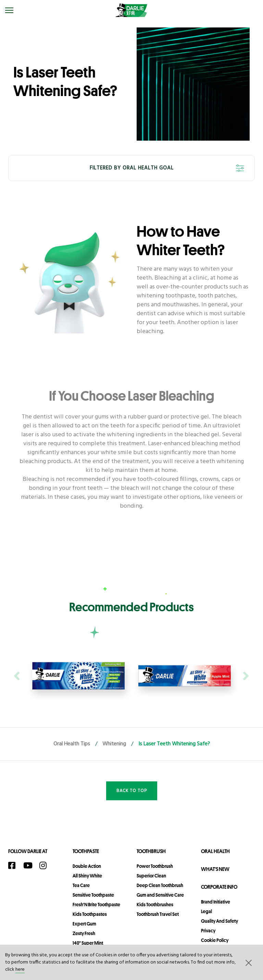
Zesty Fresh (84, 933)
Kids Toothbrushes (155, 905)
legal (206, 911)
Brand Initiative (216, 902)
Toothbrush (151, 851)
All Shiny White (87, 876)
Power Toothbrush (155, 866)
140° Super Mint (88, 943)
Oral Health (215, 851)
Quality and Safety (220, 921)
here (20, 970)
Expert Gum (84, 924)
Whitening (114, 744)
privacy (208, 931)
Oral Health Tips (72, 744)
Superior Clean (151, 876)
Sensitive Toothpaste (93, 895)
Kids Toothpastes (90, 914)
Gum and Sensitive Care (160, 895)
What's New (215, 869)
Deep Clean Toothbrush (160, 885)
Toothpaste (86, 851)
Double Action (87, 866)
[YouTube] (30, 865)
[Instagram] (45, 865)
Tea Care (81, 885)
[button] (248, 963)
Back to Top (132, 791)
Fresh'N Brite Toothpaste (96, 905)
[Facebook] (14, 865)
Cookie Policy (215, 940)
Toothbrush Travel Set (158, 914)
